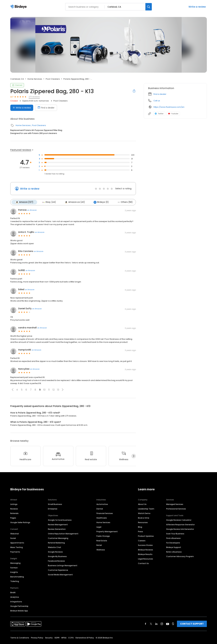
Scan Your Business (175, 534)
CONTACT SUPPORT (192, 624)
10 (44, 390)
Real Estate (102, 540)
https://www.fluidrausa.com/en (169, 107)
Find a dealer (160, 94)
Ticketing (15, 581)
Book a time (144, 518)
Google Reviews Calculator (179, 520)
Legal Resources (146, 559)
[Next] (134, 456)
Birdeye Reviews (146, 550)
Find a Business (173, 538)
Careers (142, 540)
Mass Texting (17, 547)
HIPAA (64, 638)
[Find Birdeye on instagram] (162, 624)
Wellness (101, 550)
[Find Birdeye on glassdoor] (173, 624)
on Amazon (32, 210)
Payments (15, 552)
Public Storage (103, 536)
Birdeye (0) (101, 202)
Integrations (16, 601)
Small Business (55, 504)
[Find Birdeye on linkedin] (156, 624)
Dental (100, 509)
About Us (142, 504)
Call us (157, 101)
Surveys (14, 567)
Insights (14, 572)
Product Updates (146, 536)
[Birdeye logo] (19, 7)
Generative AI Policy (85, 638)
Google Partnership (19, 606)
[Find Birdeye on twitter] (151, 624)
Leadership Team (146, 509)
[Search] (149, 7)
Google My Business (57, 556)
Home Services (35, 79)
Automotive (102, 504)
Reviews (14, 509)
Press (140, 531)
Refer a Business (174, 552)
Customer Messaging (58, 538)
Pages (13, 518)
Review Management (58, 524)
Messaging (15, 563)
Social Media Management (60, 574)
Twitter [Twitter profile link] (159, 114)
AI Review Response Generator (180, 524)
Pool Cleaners (53, 79)
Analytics (15, 597)
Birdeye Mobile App (19, 611)
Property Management (107, 531)
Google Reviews (55, 552)
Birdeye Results (145, 554)
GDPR (57, 638)
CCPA (71, 638)
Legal (99, 527)
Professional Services (176, 509)
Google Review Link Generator (180, 529)
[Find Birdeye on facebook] (146, 624)
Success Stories (145, 545)
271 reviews (34, 97)
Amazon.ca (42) (75, 202)
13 (58, 390)
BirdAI (13, 592)
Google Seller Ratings (20, 522)
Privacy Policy (37, 638)
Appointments (17, 543)
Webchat (15, 534)
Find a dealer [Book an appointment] (46, 108)
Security (49, 638)
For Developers (173, 543)
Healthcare (102, 518)
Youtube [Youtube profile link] (173, 114)
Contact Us (143, 563)
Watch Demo (144, 513)
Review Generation (57, 529)
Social (13, 538)
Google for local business (60, 520)
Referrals (14, 513)
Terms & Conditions (20, 638)
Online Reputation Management (63, 534)
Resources (143, 522)
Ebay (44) (49, 202)
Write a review (197, 7)
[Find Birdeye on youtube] (168, 624)
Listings (14, 504)
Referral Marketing (56, 543)
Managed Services (175, 504)
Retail (99, 545)
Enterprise (53, 509)
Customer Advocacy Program (180, 556)
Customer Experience (58, 570)
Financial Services (105, 513)
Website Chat (55, 547)
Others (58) (125, 202)
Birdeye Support (174, 547)
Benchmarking (17, 577)
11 (49, 390)
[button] (13, 390)
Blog (140, 527)
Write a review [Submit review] (22, 108)
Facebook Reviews (56, 561)
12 (54, 390)
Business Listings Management (63, 565)
